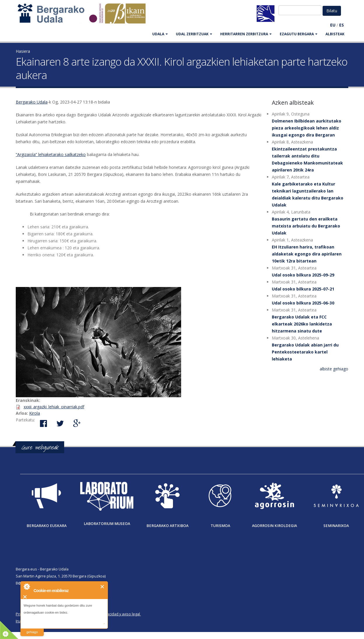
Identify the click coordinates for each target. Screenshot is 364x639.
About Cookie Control (27, 587)
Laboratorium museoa (107, 524)
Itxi (103, 587)
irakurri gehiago (32, 628)
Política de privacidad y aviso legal (111, 614)
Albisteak (335, 34)
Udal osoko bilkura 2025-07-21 (303, 289)
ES (342, 25)
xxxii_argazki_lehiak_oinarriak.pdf (54, 407)
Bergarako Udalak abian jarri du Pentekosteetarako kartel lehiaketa (305, 352)
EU (333, 25)
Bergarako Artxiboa (167, 526)
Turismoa (220, 526)
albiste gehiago (334, 369)
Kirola (35, 413)
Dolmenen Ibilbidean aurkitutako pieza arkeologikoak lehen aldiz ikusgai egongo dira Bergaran (307, 128)
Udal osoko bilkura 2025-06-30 (303, 303)
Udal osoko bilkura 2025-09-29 (303, 275)
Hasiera (23, 51)
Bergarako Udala (32, 102)
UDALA (160, 34)
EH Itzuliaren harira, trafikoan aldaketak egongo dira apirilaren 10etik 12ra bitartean (307, 254)
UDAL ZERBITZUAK (194, 34)
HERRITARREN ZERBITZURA (246, 34)
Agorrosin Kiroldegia (274, 526)
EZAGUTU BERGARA (299, 34)
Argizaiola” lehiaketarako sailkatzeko (51, 154)
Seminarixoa (336, 526)
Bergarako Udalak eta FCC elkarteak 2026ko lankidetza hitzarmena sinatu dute (302, 324)
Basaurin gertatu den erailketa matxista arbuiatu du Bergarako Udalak (306, 226)
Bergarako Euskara (47, 526)
